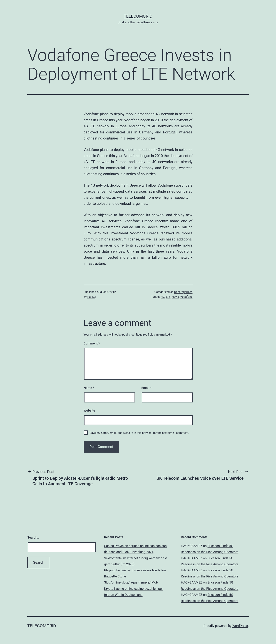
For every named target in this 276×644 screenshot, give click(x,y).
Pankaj (92, 297)
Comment (92, 343)
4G (163, 297)
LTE (168, 297)
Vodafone (186, 297)
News (175, 297)
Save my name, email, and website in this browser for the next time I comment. (139, 433)
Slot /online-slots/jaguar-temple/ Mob (131, 582)
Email (146, 388)
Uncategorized (183, 292)
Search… (33, 537)
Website (89, 410)
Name (89, 388)
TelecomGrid (138, 16)
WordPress (240, 626)
